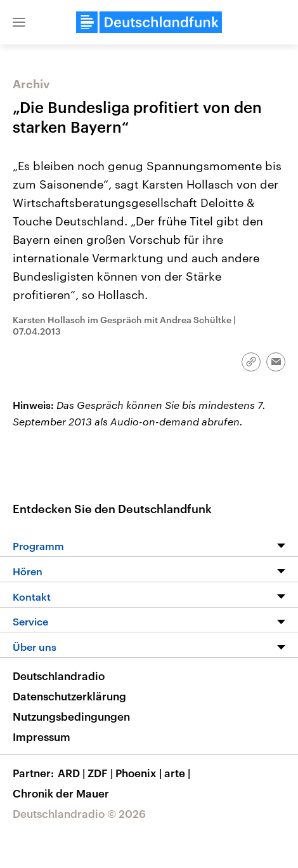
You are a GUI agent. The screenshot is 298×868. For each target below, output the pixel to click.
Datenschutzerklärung (69, 696)
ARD (73, 773)
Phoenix (140, 773)
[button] (19, 22)
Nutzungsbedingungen (71, 716)
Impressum (42, 737)
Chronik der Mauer (61, 793)
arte (178, 773)
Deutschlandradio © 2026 (79, 813)
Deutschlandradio (59, 676)
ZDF (101, 773)
